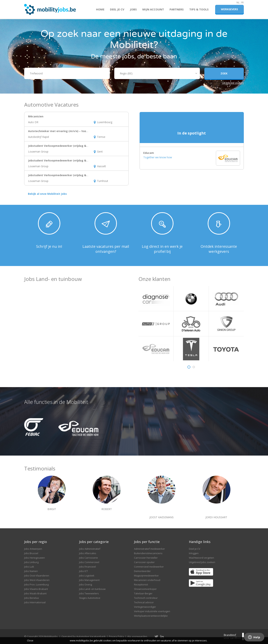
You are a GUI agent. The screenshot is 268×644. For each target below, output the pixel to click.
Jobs (133, 9)
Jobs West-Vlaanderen (37, 580)
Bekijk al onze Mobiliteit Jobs (47, 194)
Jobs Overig (86, 584)
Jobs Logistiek (87, 576)
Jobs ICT (83, 571)
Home (100, 9)
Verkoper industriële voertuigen (152, 611)
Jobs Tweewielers (89, 593)
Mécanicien (36, 116)
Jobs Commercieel (89, 562)
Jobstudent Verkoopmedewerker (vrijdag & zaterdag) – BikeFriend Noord (77, 175)
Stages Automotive (90, 598)
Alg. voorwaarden (137, 636)
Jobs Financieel (87, 567)
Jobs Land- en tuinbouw (92, 589)
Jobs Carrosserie (88, 558)
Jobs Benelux (32, 598)
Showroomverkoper (145, 589)
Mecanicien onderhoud (147, 580)
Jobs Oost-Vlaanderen (37, 576)
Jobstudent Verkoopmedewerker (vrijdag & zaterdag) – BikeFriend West (77, 146)
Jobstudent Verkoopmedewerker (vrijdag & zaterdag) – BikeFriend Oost (76, 160)
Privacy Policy (117, 636)
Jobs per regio (36, 542)
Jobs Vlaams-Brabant (36, 589)
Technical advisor (144, 602)
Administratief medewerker (149, 549)
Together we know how (158, 157)
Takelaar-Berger (143, 593)
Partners (177, 9)
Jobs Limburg (31, 562)
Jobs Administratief (90, 549)
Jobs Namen (31, 571)
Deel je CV (117, 9)
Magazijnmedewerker (146, 576)
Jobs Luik (29, 567)
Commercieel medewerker (149, 567)
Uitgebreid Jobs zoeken (202, 562)
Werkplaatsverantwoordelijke (151, 616)
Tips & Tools (199, 9)
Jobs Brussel (31, 553)
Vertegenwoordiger (145, 607)
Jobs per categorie (94, 542)
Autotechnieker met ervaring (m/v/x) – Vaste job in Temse (68, 131)
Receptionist (141, 584)
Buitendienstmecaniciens (148, 553)
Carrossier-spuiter (144, 562)
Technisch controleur (146, 598)
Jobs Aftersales (88, 553)
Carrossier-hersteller (146, 558)
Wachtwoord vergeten (201, 558)
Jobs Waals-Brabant (35, 593)
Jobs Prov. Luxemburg (36, 584)
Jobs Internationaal (35, 602)
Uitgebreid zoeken (233, 83)
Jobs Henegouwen (35, 558)
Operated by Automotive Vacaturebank (84, 636)
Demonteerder (142, 571)
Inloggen (194, 553)
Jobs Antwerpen (33, 549)
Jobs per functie (147, 542)
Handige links (200, 542)
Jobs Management (89, 580)
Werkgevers (229, 9)
